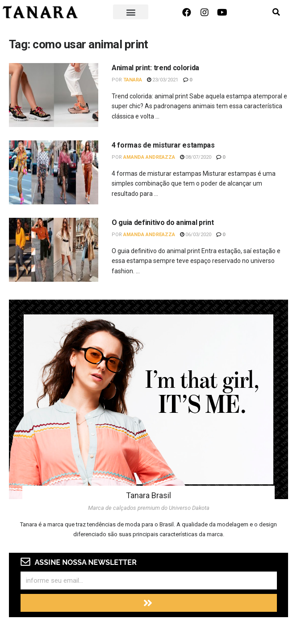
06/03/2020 (196, 235)
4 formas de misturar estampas (163, 145)
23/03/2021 (163, 80)
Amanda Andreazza (149, 157)
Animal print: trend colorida (155, 68)
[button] (131, 12)
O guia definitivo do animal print (163, 222)
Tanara (133, 80)
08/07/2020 (196, 157)
